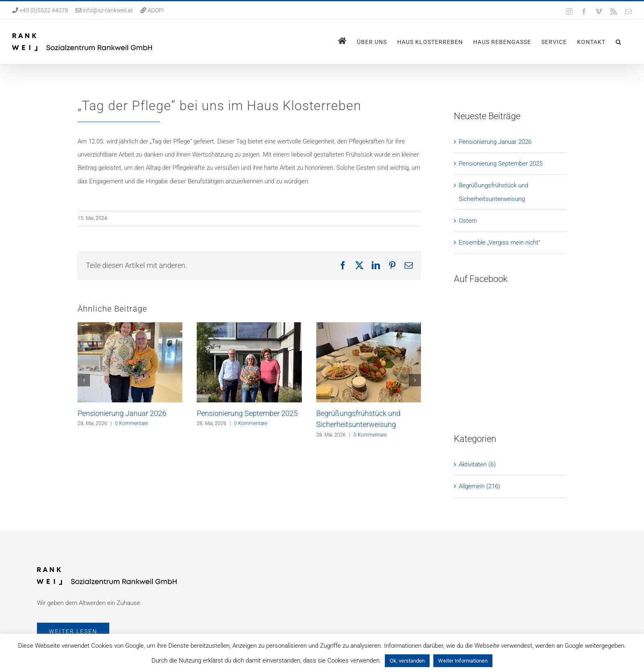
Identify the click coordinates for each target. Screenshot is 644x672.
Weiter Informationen (463, 661)
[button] (619, 42)
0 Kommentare (131, 423)
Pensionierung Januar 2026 (122, 413)
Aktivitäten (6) (477, 362)
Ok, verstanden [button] (407, 661)
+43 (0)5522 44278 (43, 10)
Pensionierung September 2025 (247, 413)
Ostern (468, 221)
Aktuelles (345, 612)
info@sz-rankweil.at (108, 10)
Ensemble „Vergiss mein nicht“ (499, 242)
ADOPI (156, 10)
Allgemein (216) (480, 384)
